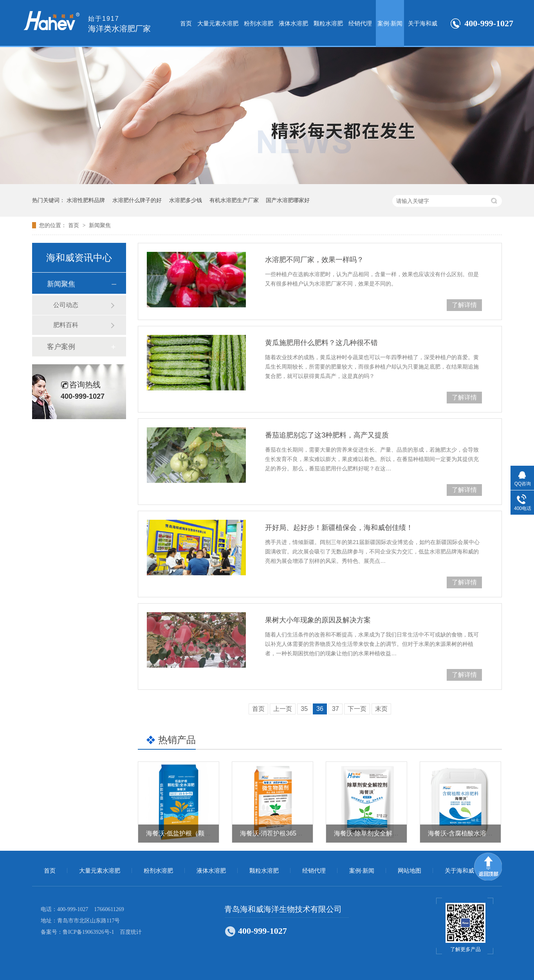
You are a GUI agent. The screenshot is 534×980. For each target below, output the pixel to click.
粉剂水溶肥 (259, 23)
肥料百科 (66, 325)
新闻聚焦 (100, 225)
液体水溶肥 (293, 23)
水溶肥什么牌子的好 (137, 200)
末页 (381, 709)
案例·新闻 (390, 23)
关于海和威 (423, 23)
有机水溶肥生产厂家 (234, 200)
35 (304, 709)
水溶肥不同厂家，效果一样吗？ (314, 260)
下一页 (357, 709)
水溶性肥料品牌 (86, 200)
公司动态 (66, 305)
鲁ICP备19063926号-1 (88, 932)
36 (320, 709)
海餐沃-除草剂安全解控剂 (369, 833)
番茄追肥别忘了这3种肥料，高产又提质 (327, 435)
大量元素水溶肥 (218, 23)
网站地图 (410, 871)
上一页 (283, 709)
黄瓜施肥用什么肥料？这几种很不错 (321, 343)
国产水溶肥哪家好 (288, 200)
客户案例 (61, 347)
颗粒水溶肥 (328, 23)
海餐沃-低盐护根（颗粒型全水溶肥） (197, 833)
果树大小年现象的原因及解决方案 (318, 620)
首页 (186, 23)
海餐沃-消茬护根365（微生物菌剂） (290, 833)
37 (336, 709)
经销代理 (360, 23)
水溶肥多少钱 (186, 200)
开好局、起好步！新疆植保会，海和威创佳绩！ (339, 528)
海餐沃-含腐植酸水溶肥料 (463, 833)
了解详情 (464, 305)
